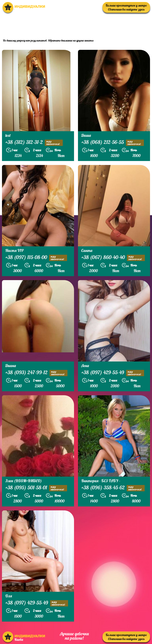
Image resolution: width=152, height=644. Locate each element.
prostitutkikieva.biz (125, 25)
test (8, 135)
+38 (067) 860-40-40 (113, 258)
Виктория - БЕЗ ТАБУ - (101, 481)
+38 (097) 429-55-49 (113, 373)
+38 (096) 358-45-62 (113, 488)
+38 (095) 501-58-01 (36, 488)
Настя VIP (14, 250)
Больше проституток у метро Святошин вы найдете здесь (126, 7)
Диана (11, 366)
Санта (87, 250)
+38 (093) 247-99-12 (36, 373)
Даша (86, 135)
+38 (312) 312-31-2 (34, 143)
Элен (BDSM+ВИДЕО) (24, 481)
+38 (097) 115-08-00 (36, 258)
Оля (9, 596)
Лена (85, 366)
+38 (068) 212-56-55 (113, 143)
